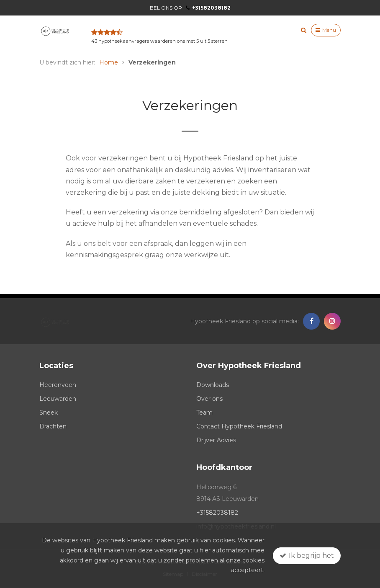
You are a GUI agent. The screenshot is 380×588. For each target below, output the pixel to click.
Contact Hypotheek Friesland (239, 426)
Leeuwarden (58, 399)
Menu (326, 30)
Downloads (213, 385)
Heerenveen (58, 385)
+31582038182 (208, 8)
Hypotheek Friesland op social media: (244, 321)
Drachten (53, 426)
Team (204, 413)
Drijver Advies (216, 440)
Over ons (209, 399)
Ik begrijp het (307, 555)
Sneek (49, 413)
